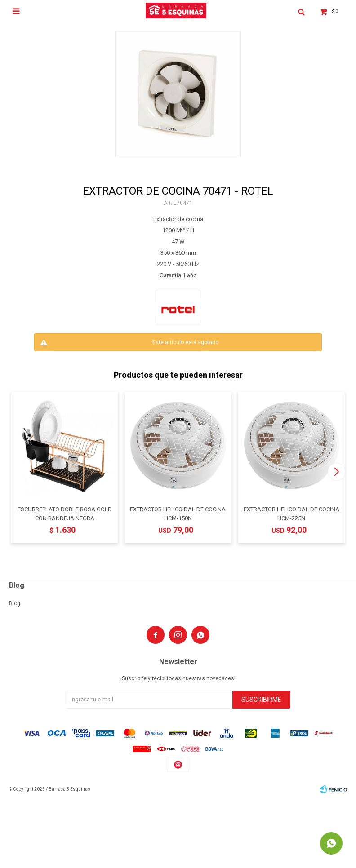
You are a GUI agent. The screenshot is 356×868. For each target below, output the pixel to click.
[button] (336, 472)
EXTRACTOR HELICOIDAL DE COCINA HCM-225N (291, 514)
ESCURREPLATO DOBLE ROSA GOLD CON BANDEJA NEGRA (65, 514)
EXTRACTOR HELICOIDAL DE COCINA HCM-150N (178, 514)
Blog (15, 603)
